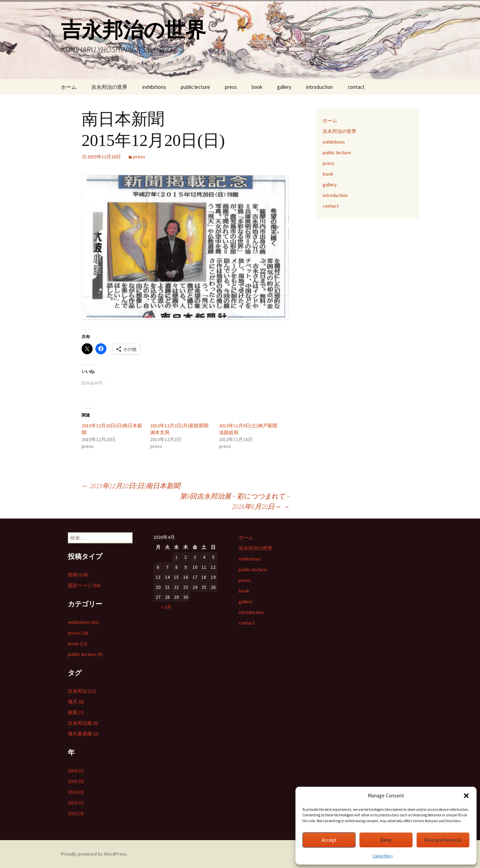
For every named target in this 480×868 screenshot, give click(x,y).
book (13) (77, 644)
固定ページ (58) (84, 585)
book (257, 87)
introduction (320, 87)
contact (356, 87)
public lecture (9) (85, 654)
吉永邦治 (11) (82, 691)
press (231, 87)
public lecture (195, 87)
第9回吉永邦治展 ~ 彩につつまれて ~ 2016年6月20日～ (235, 501)
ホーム (69, 87)
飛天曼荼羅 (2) (83, 734)
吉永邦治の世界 (109, 87)
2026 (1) (76, 771)
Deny (386, 840)
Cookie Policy (383, 856)
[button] (466, 796)
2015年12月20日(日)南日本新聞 (131, 486)
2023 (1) (76, 803)
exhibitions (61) (83, 622)
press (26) (78, 633)
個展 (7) (76, 712)
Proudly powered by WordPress (94, 854)
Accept (329, 840)
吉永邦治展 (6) (83, 723)
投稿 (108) (78, 575)
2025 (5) (76, 781)
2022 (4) (76, 813)
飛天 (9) (76, 702)
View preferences (443, 840)
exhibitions (154, 87)
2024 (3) (76, 792)
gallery (284, 87)
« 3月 (166, 607)
